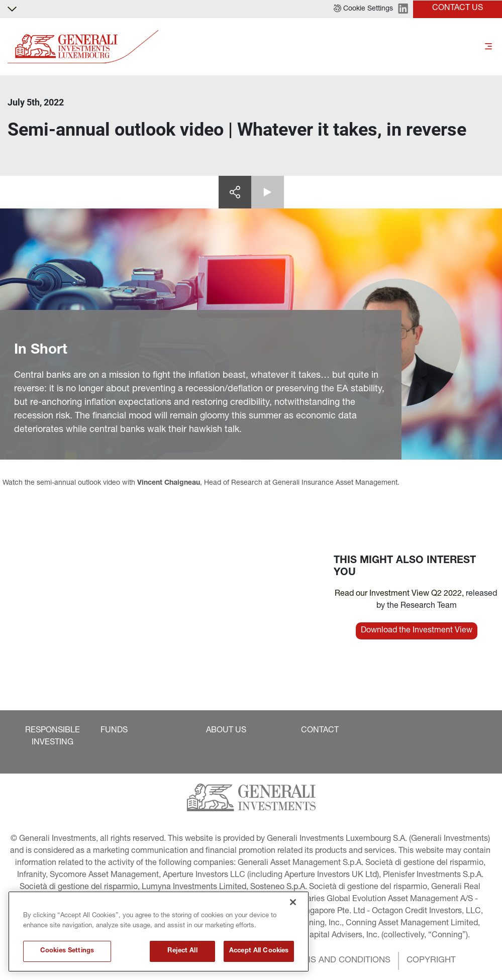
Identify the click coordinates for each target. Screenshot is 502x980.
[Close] (293, 902)
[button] (363, 9)
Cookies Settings (67, 951)
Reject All (182, 951)
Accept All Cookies (259, 951)
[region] (159, 932)
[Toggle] (488, 47)
